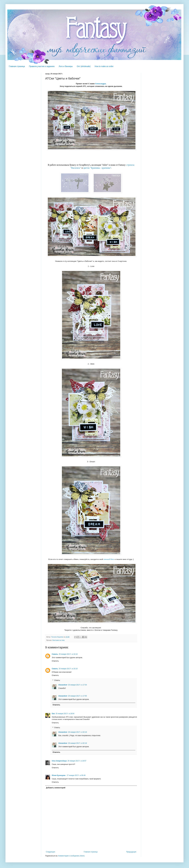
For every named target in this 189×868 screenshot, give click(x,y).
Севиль (55, 654)
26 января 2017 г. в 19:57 (77, 761)
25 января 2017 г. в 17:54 (77, 685)
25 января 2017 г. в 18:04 (65, 714)
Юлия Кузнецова (59, 775)
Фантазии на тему (58, 640)
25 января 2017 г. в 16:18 (68, 654)
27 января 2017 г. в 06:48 (76, 775)
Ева (53, 714)
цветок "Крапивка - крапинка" (97, 168)
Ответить (55, 661)
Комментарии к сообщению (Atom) (71, 856)
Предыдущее (131, 852)
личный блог (109, 559)
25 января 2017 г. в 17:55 (77, 696)
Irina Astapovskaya (59, 761)
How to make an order (104, 66)
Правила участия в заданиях (42, 66)
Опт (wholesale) (84, 66)
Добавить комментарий (56, 788)
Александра (101, 84)
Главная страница (17, 66)
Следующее (50, 852)
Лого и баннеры (66, 66)
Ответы (57, 680)
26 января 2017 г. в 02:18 (77, 732)
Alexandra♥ (63, 685)
